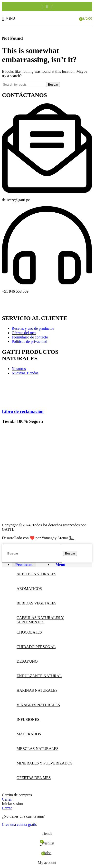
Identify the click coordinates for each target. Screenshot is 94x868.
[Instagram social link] (47, 7)
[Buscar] (23, 84)
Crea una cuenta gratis (19, 824)
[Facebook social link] (42, 7)
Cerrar (7, 799)
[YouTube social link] (52, 7)
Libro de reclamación (23, 411)
